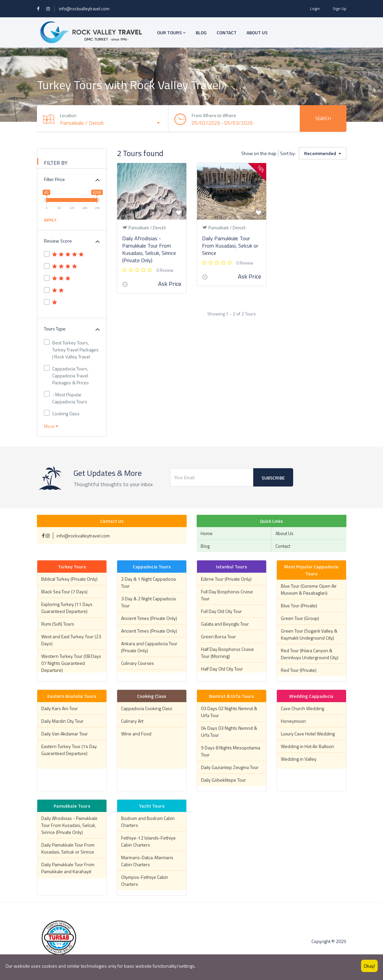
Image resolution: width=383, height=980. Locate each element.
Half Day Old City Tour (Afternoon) (222, 672)
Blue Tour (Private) (299, 605)
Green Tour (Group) (300, 618)
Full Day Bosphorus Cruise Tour (227, 595)
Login (315, 8)
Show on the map (259, 153)
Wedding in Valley (299, 759)
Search (323, 118)
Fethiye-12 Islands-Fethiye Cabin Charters (148, 841)
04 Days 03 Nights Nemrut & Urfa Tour (229, 731)
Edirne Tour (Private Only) (226, 579)
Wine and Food (136, 734)
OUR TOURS (171, 32)
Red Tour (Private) (299, 670)
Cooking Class (62, 413)
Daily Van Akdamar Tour (65, 734)
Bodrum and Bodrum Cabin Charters (148, 822)
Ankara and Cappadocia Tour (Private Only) (149, 647)
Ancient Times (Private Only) (149, 618)
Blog (205, 546)
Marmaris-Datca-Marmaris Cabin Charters (147, 861)
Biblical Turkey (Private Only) (69, 579)
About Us (285, 533)
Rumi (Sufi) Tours (58, 624)
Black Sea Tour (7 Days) (64, 591)
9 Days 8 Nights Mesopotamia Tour (231, 751)
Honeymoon (293, 721)
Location (69, 115)
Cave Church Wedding (302, 708)
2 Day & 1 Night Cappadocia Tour (148, 582)
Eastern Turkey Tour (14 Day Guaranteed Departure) (69, 750)
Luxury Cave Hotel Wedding (308, 734)
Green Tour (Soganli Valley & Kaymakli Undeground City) (309, 634)
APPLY (50, 220)
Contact (283, 546)
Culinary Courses (138, 663)
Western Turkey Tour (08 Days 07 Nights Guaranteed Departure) (71, 663)
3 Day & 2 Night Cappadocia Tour (148, 602)
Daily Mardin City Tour (62, 721)
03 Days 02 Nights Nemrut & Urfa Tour (229, 712)
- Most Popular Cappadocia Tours (66, 398)
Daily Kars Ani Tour (60, 708)
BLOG (201, 32)
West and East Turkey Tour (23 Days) (71, 640)
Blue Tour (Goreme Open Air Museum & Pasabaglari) (309, 589)
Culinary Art (132, 721)
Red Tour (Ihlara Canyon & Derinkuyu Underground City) (310, 654)
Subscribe (273, 478)
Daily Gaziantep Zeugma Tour (230, 767)
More (51, 426)
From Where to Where (214, 115)
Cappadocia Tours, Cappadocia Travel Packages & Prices (66, 376)
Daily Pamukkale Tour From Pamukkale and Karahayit (68, 868)
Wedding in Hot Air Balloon (307, 746)
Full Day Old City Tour (221, 611)
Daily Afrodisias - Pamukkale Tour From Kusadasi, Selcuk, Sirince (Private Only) (149, 249)
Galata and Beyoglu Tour (225, 624)
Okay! (369, 966)
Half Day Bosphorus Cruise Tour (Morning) (227, 653)
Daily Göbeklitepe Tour (223, 780)
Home (207, 533)
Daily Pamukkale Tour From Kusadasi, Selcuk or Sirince (230, 246)
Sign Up (340, 8)
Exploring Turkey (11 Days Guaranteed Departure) (67, 608)
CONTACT (227, 32)
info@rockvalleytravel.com (84, 9)
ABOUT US (257, 32)
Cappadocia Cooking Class (147, 708)
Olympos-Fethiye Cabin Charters (145, 881)
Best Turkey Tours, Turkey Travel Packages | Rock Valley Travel (71, 350)
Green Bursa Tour (218, 636)
